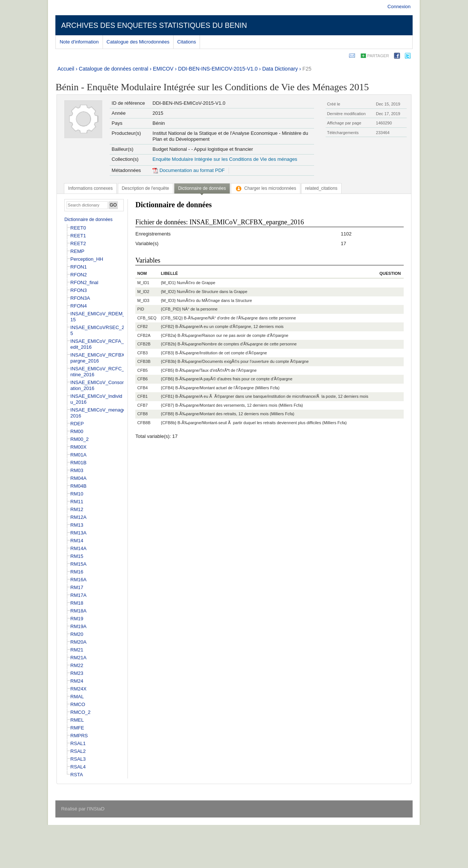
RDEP (77, 424)
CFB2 (142, 326)
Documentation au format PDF (188, 170)
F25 (307, 69)
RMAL (77, 697)
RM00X (78, 447)
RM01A (78, 455)
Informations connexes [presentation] (90, 188)
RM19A (78, 626)
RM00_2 (79, 439)
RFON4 (78, 306)
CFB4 (142, 388)
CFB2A (144, 335)
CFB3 (142, 353)
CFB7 (142, 405)
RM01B (78, 463)
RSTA (77, 775)
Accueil (66, 69)
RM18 (77, 603)
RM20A (78, 642)
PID (141, 309)
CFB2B (144, 344)
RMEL (77, 720)
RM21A (78, 658)
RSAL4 (78, 767)
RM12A (78, 517)
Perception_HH (87, 259)
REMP (77, 251)
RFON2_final (84, 282)
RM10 (77, 494)
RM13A (78, 533)
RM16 (77, 572)
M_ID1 (143, 283)
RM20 (77, 634)
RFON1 (78, 267)
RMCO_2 (80, 712)
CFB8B (144, 423)
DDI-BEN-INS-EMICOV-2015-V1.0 (218, 69)
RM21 (77, 650)
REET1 (78, 236)
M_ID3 (143, 300)
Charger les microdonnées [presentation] (266, 188)
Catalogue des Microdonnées (138, 42)
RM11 (77, 502)
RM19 (77, 619)
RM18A (78, 611)
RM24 (77, 681)
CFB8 (142, 414)
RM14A (78, 548)
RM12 (77, 509)
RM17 (77, 587)
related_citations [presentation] (321, 188)
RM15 (77, 556)
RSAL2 (78, 751)
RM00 (77, 431)
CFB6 (142, 379)
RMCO (78, 704)
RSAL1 (78, 743)
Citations (187, 42)
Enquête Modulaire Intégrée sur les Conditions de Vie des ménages (225, 159)
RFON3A (80, 298)
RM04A (78, 478)
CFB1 (142, 396)
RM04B (78, 486)
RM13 (77, 525)
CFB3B (144, 361)
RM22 (77, 665)
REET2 (78, 243)
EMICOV (163, 69)
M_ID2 (143, 292)
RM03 (77, 470)
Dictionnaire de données (88, 220)
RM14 (77, 541)
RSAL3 (78, 759)
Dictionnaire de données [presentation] (202, 188)
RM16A (78, 580)
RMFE (77, 728)
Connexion (399, 6)
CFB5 (142, 370)
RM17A (78, 595)
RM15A (78, 564)
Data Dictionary (280, 69)
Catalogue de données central (114, 69)
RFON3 (78, 290)
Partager (378, 56)
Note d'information (79, 42)
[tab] (90, 188)
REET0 (78, 228)
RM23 (77, 673)
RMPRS (79, 736)
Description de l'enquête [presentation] (146, 188)
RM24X (78, 689)
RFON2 (78, 275)
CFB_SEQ (147, 318)
